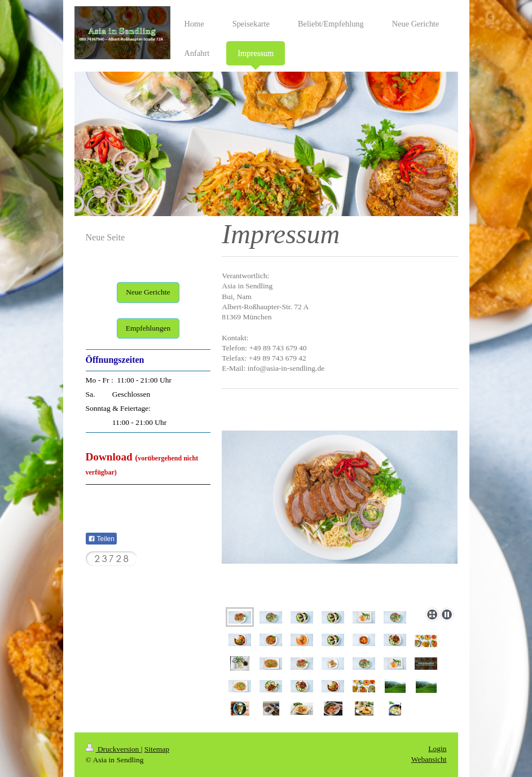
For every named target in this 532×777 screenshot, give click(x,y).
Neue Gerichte (148, 292)
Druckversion (113, 749)
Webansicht (429, 759)
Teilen (101, 539)
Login (437, 749)
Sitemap (157, 749)
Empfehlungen (148, 328)
